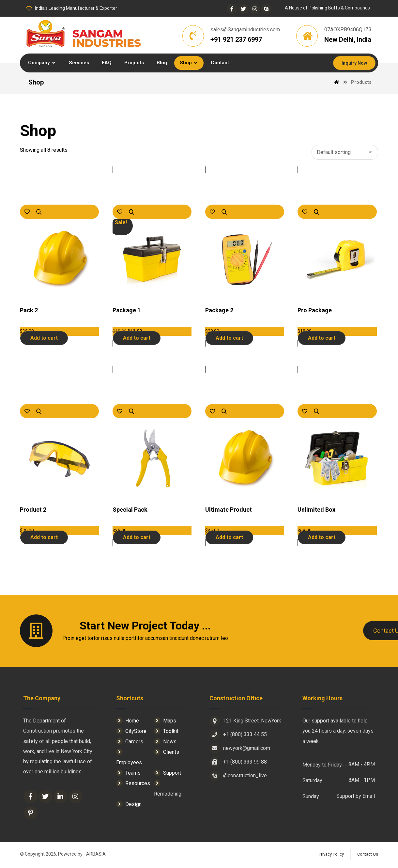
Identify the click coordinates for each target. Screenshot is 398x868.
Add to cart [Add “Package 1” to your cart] (137, 339)
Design (129, 805)
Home (128, 722)
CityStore (131, 732)
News (165, 743)
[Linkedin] (61, 799)
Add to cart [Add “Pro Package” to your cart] (322, 339)
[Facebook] (232, 9)
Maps (165, 722)
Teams (128, 774)
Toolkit (166, 732)
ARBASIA (96, 857)
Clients (167, 753)
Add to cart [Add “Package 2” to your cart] (229, 339)
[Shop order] (345, 153)
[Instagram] (255, 9)
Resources (133, 784)
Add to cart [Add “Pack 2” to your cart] (44, 339)
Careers (130, 743)
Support (168, 774)
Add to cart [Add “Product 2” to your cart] (44, 538)
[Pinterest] (31, 815)
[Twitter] (243, 9)
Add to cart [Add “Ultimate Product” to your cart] (229, 538)
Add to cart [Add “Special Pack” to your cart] (137, 538)
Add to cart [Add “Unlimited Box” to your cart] (322, 538)
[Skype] (266, 9)
